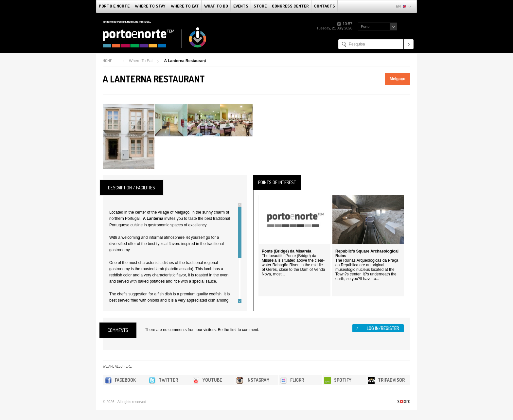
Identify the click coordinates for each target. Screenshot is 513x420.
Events (241, 6)
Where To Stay (150, 6)
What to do (216, 6)
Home (107, 61)
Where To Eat (185, 6)
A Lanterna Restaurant (185, 61)
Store (260, 6)
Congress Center (290, 6)
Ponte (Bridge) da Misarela (286, 251)
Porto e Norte (114, 6)
